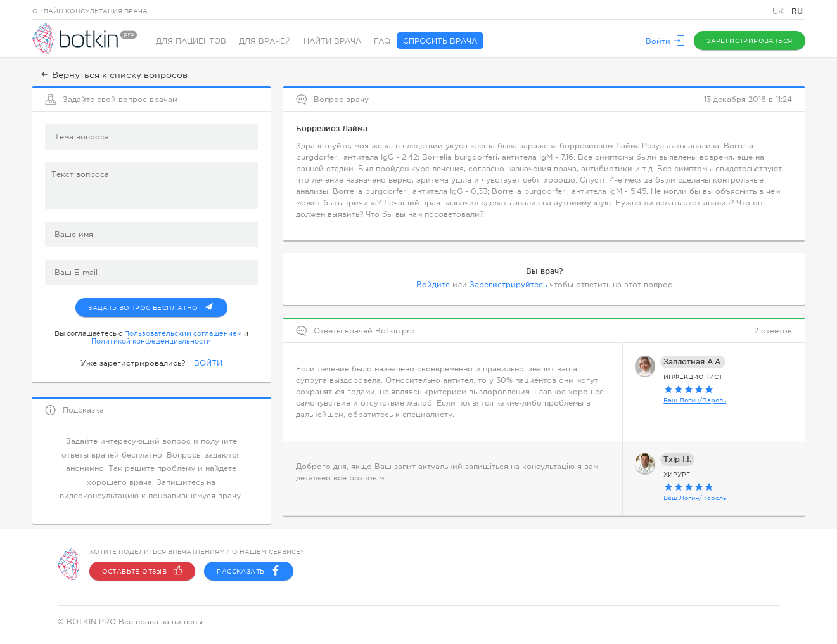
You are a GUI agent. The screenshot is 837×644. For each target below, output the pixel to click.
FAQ (382, 41)
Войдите (433, 285)
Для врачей (265, 41)
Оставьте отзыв (143, 571)
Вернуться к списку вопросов (113, 75)
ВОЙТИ (208, 363)
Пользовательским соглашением (183, 333)
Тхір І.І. (677, 459)
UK (779, 11)
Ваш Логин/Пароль (695, 400)
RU (797, 11)
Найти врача (332, 41)
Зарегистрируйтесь (508, 285)
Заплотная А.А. (693, 362)
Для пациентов (191, 41)
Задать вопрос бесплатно (157, 305)
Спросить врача (440, 41)
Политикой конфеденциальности (151, 341)
